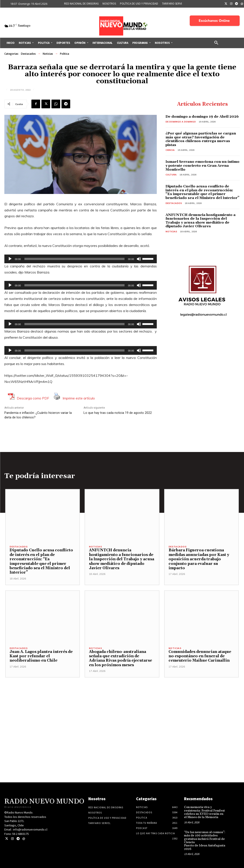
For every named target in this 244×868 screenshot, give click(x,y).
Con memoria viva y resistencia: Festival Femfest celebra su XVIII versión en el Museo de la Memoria (204, 812)
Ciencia (170, 150)
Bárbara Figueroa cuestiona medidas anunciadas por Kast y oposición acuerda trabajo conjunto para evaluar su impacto (199, 559)
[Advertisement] (122, 708)
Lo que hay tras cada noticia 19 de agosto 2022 (118, 413)
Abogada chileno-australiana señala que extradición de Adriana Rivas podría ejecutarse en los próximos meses (120, 658)
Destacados (28, 54)
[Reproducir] (10, 259)
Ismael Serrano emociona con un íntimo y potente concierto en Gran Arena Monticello (202, 166)
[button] (216, 43)
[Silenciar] (139, 259)
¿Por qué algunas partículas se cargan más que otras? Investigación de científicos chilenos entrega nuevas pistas (201, 139)
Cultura (171, 175)
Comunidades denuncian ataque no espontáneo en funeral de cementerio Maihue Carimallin (200, 656)
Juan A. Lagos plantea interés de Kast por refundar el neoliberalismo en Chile (41, 656)
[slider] (74, 259)
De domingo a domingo (181, 122)
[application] (81, 259)
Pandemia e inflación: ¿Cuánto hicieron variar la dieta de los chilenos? (38, 415)
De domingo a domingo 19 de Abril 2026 (202, 117)
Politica (65, 54)
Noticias (48, 54)
